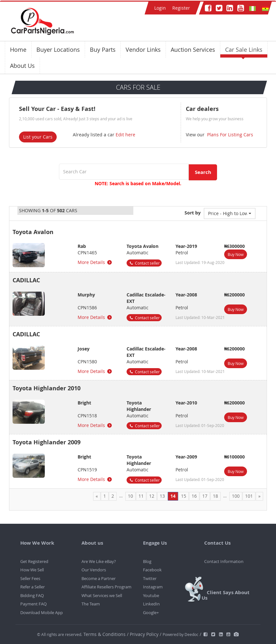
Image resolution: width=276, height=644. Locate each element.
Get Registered (34, 561)
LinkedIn (151, 604)
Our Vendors (94, 570)
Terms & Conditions (105, 634)
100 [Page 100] (236, 496)
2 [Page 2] (113, 496)
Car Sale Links (244, 50)
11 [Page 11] (141, 496)
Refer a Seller (33, 587)
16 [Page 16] (194, 496)
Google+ (151, 612)
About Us (22, 66)
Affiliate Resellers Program (106, 587)
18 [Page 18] (215, 496)
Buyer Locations (58, 50)
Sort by (193, 213)
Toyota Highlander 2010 (47, 388)
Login (160, 8)
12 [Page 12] (152, 496)
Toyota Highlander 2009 (47, 442)
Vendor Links (143, 50)
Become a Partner (99, 578)
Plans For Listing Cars (229, 135)
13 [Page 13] (162, 496)
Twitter (150, 578)
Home (18, 50)
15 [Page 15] (184, 496)
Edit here (125, 135)
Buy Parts (103, 50)
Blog (147, 561)
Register (181, 8)
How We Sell (32, 570)
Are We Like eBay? (99, 561)
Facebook (152, 570)
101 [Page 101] (249, 496)
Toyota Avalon (33, 232)
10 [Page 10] (130, 496)
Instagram (153, 587)
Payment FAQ (33, 604)
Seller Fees (30, 578)
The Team (91, 604)
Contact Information (224, 561)
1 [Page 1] (105, 496)
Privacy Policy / (146, 634)
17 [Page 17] (205, 496)
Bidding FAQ (32, 595)
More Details (95, 262)
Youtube (151, 595)
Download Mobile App (42, 612)
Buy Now (236, 254)
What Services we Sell (102, 595)
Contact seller (144, 263)
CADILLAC (26, 280)
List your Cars (38, 137)
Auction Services (193, 50)
